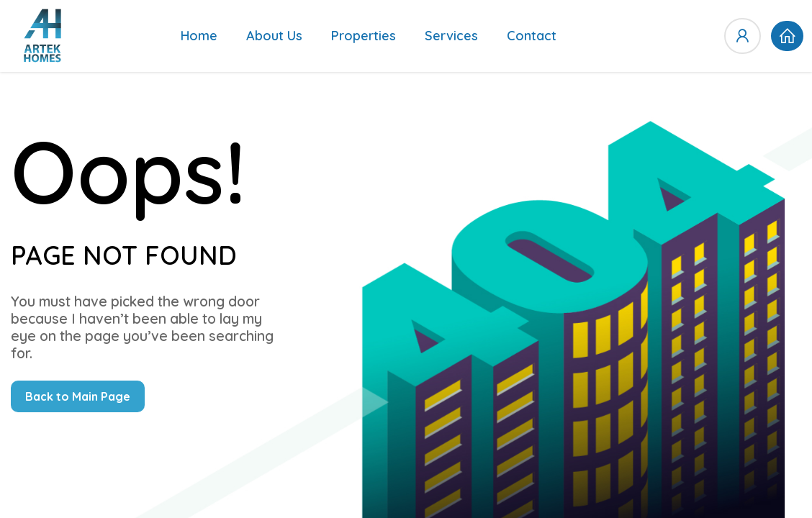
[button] (787, 36)
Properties (364, 36)
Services (451, 36)
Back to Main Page (78, 396)
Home (199, 36)
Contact (532, 36)
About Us (274, 36)
